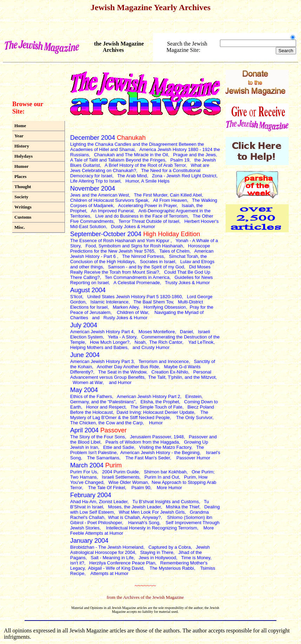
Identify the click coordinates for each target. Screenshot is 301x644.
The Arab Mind (132, 176)
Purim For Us (84, 472)
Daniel (186, 332)
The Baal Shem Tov (153, 302)
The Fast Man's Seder (148, 458)
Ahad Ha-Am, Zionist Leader (99, 502)
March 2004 (96, 465)
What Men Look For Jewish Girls (152, 512)
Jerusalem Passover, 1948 (157, 437)
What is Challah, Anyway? (134, 517)
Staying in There (156, 552)
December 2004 (108, 138)
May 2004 (84, 390)
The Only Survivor (194, 417)
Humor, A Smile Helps (148, 181)
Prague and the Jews (194, 155)
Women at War (88, 382)
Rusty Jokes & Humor (126, 318)
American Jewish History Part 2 (149, 396)
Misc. (20, 227)
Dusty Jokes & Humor (133, 227)
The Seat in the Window (122, 372)
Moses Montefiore (157, 332)
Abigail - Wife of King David (116, 568)
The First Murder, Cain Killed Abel (168, 195)
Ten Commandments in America (137, 277)
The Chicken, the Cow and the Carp (106, 423)
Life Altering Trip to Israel (95, 181)
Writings (23, 207)
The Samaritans (103, 458)
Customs (23, 217)
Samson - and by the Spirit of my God (146, 267)
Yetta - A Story (122, 337)
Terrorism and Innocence (164, 361)
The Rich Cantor (166, 342)
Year (19, 136)
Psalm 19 (180, 160)
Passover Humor (193, 458)
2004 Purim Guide (121, 472)
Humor (21, 166)
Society (21, 197)
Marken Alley (125, 307)
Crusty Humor (155, 347)
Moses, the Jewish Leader (134, 507)
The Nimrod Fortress (143, 256)
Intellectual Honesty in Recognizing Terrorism (152, 528)
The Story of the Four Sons (98, 437)
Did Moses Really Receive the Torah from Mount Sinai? (140, 269)
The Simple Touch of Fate (156, 407)
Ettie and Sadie (119, 447)
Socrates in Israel (158, 262)
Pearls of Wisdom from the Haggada (142, 442)
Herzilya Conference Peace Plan (122, 563)
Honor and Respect (106, 407)
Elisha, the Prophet (160, 402)
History (22, 146)
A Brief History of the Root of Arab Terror (145, 165)
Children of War (132, 312)
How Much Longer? (110, 342)
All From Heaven (170, 200)
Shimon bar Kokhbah (165, 472)
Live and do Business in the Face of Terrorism (142, 216)
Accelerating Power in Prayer (148, 205)
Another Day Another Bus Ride (128, 367)
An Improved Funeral (112, 211)
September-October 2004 (135, 234)
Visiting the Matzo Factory (165, 447)
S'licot (76, 297)
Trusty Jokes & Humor (187, 283)
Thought (23, 187)
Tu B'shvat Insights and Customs (166, 502)
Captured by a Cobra (170, 547)
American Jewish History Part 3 (102, 361)
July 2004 (84, 325)
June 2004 (85, 355)
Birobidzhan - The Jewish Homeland (107, 547)
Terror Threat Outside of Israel (149, 221)
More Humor (169, 488)
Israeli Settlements (121, 477)
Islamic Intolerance (109, 302)
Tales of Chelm (174, 251)
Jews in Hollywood (157, 558)
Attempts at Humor (110, 573)
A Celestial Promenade (137, 283)
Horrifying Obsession (165, 307)
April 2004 (98, 430)
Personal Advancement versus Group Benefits (141, 375)
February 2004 (91, 495)
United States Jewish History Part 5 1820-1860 (135, 297)
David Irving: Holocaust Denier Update (155, 412)
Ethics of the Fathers (91, 396)
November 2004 (93, 189)
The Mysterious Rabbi (172, 568)
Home (20, 126)
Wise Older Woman (128, 482)
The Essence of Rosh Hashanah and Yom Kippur (120, 241)
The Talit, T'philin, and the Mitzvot (182, 377)
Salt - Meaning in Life (112, 558)
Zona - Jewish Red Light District (184, 176)
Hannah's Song (144, 523)
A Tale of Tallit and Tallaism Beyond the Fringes (118, 160)
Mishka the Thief (183, 507)
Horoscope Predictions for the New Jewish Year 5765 (140, 248)
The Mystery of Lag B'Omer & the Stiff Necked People (139, 415)
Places (21, 176)
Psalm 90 (141, 488)
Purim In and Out (162, 477)
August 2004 (88, 290)
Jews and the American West (99, 195)
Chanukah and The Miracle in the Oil (131, 155)
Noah (140, 342)
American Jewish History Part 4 (102, 332)
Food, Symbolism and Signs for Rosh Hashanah (134, 246)
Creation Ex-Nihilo (170, 372)
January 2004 (89, 541)
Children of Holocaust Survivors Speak (109, 200)
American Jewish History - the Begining (160, 453)
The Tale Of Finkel (106, 488)
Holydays (24, 156)
